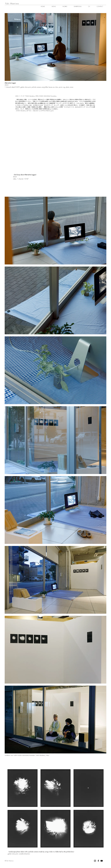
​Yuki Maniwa (12, 3)
